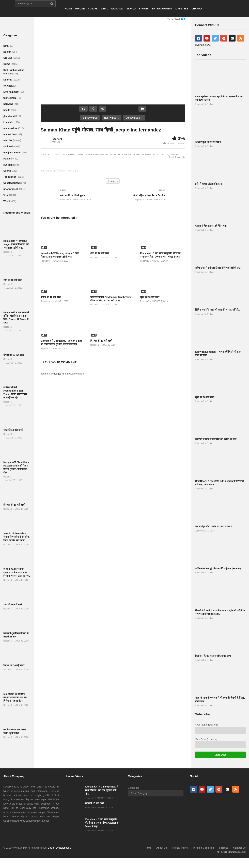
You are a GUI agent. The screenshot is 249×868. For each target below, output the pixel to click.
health (7, 110)
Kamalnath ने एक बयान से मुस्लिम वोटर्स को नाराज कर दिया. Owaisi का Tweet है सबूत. (102, 823)
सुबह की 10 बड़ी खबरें (205, 397)
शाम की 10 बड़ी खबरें (13, 280)
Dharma (8, 80)
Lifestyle (9, 122)
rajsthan (8, 165)
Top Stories (10, 177)
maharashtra (11, 128)
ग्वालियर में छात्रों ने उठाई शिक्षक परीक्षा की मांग (216, 439)
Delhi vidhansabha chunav (96, 154)
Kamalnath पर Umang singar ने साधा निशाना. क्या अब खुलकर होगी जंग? (16, 244)
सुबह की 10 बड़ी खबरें (13, 430)
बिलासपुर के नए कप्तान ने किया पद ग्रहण (213, 656)
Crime (7, 64)
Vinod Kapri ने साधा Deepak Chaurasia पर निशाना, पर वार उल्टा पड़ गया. (17, 572)
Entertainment (12, 92)
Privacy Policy (180, 848)
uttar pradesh (11, 189)
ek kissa (8, 86)
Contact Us (239, 848)
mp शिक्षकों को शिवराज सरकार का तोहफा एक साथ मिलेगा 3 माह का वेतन (15, 697)
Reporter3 (56, 139)
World (7, 201)
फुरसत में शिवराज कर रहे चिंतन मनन (211, 226)
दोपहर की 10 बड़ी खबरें (14, 355)
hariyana (9, 104)
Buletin (8, 52)
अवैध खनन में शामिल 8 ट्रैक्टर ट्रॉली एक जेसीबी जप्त (218, 268)
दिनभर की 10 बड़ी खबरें (14, 665)
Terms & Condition (203, 848)
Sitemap (224, 848)
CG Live (8, 58)
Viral (6, 195)
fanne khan (10, 98)
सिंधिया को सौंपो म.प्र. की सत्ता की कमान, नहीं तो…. (218, 310)
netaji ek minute (13, 153)
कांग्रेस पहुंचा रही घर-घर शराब (208, 142)
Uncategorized (12, 183)
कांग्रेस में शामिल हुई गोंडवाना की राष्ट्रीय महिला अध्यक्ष (218, 568)
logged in (59, 374)
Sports (7, 171)
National (8, 146)
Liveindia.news (203, 45)
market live (10, 134)
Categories (134, 788)
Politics (8, 159)
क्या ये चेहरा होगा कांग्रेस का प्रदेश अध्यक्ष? (214, 526)
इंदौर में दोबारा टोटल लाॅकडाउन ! (209, 184)
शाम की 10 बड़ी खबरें (13, 605)
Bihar (7, 46)
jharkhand (9, 116)
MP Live (8, 140)
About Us (162, 848)
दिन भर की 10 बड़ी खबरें (14, 505)
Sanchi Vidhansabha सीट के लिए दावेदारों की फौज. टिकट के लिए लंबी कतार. (16, 537)
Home (148, 848)
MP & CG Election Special (231, 852)
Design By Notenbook (59, 848)
